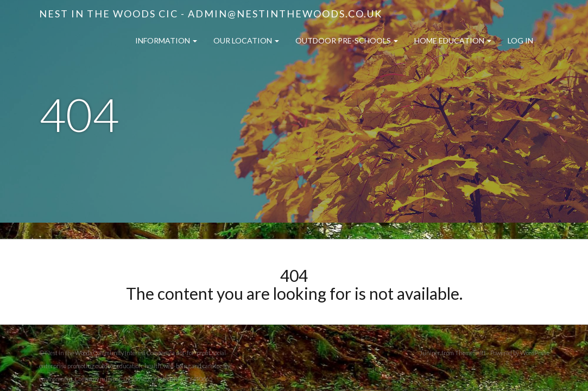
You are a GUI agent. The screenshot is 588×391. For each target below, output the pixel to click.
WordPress (535, 353)
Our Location (246, 40)
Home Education (453, 40)
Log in (520, 40)
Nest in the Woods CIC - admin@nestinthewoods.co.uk (211, 14)
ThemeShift (470, 353)
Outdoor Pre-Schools (347, 40)
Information (166, 40)
